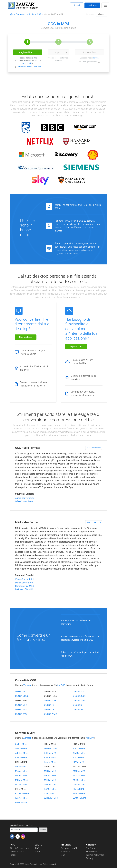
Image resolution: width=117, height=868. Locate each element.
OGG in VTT (79, 709)
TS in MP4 (49, 794)
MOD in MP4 (79, 776)
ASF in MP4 (50, 758)
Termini (96, 58)
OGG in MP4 (21, 705)
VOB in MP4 (79, 794)
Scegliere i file (25, 52)
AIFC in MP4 (21, 753)
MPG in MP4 (79, 780)
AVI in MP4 (78, 758)
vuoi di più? (28, 63)
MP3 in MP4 (50, 780)
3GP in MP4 (21, 749)
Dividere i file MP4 (24, 589)
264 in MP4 (21, 744)
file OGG (61, 685)
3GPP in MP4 (51, 749)
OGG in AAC (21, 691)
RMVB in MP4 (22, 794)
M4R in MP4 (79, 771)
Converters (21, 14)
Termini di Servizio (95, 855)
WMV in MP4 (22, 803)
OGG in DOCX (22, 696)
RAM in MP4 (50, 789)
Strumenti (66, 852)
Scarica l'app (26, 337)
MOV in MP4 (21, 780)
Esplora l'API (76, 346)
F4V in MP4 (50, 762)
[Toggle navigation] (105, 5)
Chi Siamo (91, 848)
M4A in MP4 (21, 771)
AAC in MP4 (79, 749)
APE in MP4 (21, 758)
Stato (38, 852)
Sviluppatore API (69, 848)
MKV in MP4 (50, 776)
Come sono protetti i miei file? (29, 66)
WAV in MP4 (21, 798)
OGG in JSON (80, 696)
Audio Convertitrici (24, 498)
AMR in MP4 (79, 753)
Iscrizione (92, 5)
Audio (31, 14)
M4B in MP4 (50, 771)
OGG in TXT (50, 709)
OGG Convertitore (94, 448)
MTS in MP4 (21, 785)
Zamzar (27, 685)
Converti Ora (89, 52)
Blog (63, 855)
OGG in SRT (79, 705)
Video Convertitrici (24, 579)
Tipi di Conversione (19, 848)
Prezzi (13, 855)
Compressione (17, 852)
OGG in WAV (21, 714)
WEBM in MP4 (51, 798)
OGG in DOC (79, 691)
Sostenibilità (92, 852)
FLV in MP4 (79, 762)
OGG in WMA (51, 714)
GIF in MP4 (21, 767)
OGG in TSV (21, 709)
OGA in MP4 (50, 785)
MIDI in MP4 (21, 776)
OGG (39, 14)
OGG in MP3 (79, 700)
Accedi (77, 5)
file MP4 (90, 738)
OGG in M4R (50, 700)
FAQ (37, 848)
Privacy (90, 858)
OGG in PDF (50, 705)
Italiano (101, 14)
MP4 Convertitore (94, 522)
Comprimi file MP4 (24, 586)
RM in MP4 (78, 789)
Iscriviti (43, 830)
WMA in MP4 (79, 798)
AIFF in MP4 (50, 753)
